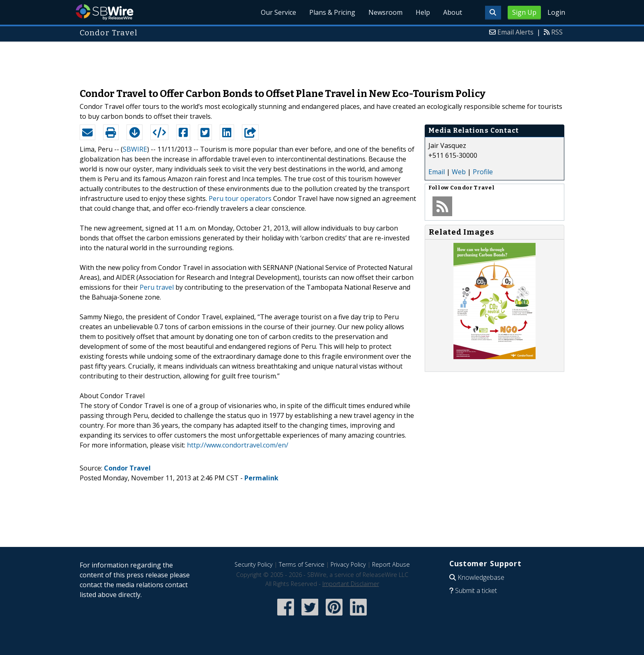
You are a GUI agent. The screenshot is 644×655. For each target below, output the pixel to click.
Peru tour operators (240, 198)
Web (459, 172)
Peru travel (157, 287)
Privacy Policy (348, 564)
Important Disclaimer (351, 584)
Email (437, 172)
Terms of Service (302, 564)
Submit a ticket (476, 590)
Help (423, 12)
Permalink (261, 478)
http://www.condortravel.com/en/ (238, 445)
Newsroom (385, 12)
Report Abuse (391, 564)
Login (556, 12)
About (453, 12)
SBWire (105, 12)
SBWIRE (135, 149)
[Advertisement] (322, 61)
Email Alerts (515, 32)
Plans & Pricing (332, 12)
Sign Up (524, 12)
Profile (483, 172)
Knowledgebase (481, 577)
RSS (557, 32)
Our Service (278, 12)
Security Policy (254, 564)
